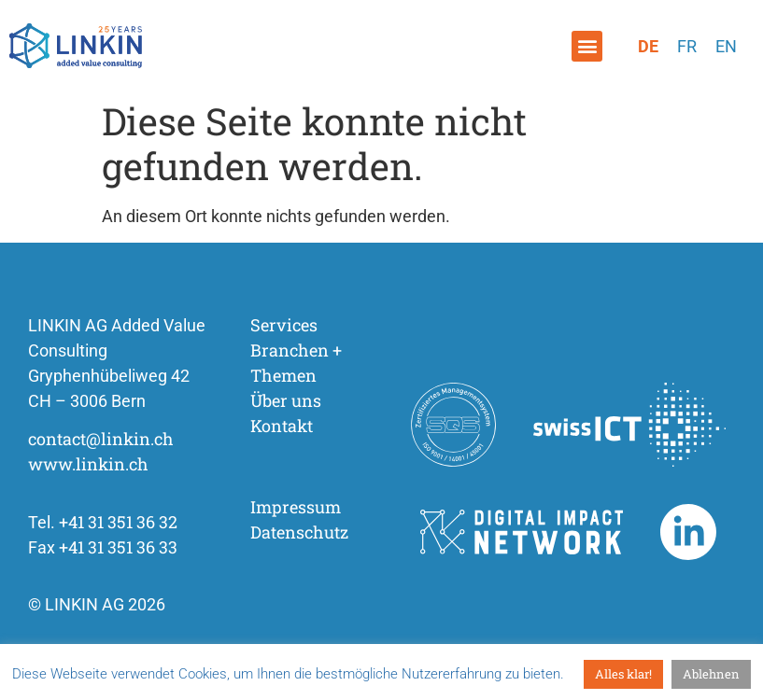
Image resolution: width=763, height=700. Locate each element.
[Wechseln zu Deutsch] (648, 47)
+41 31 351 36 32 (118, 522)
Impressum (296, 507)
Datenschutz (299, 532)
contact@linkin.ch (101, 439)
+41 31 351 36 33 (118, 547)
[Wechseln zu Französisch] (687, 47)
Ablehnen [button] (711, 674)
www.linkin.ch (88, 464)
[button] (587, 46)
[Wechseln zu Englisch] (726, 47)
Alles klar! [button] (623, 674)
